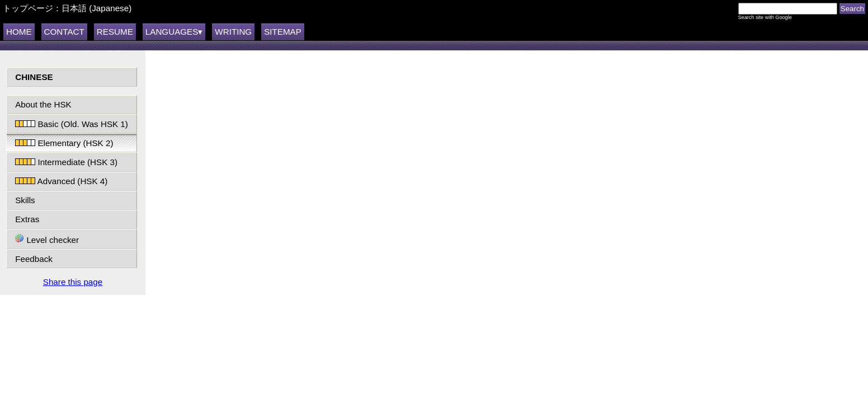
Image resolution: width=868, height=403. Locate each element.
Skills (25, 200)
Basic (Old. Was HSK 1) (72, 124)
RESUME (115, 32)
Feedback (34, 259)
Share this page (73, 282)
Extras (27, 219)
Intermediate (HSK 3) (66, 162)
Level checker (47, 239)
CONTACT (64, 32)
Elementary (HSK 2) (64, 143)
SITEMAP (283, 32)
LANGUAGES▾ (174, 32)
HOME (19, 32)
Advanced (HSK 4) (61, 181)
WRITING (233, 32)
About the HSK (43, 104)
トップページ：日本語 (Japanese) (67, 8)
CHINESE (34, 77)
